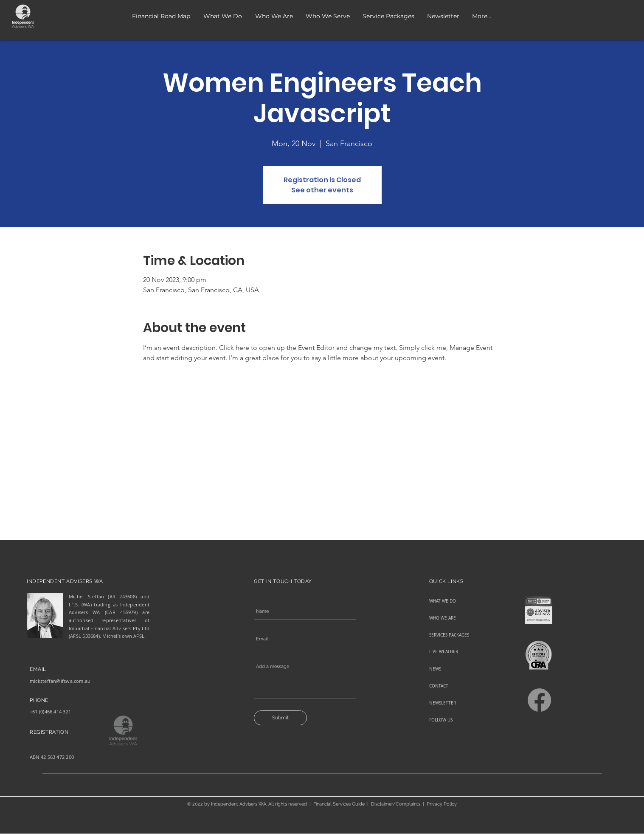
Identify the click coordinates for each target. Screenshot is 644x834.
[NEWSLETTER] (459, 703)
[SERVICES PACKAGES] (459, 635)
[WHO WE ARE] (459, 618)
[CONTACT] (459, 686)
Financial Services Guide (339, 804)
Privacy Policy (442, 804)
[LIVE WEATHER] (459, 652)
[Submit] (280, 718)
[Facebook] (539, 700)
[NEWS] (459, 669)
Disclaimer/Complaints (396, 804)
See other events (322, 190)
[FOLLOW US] (459, 720)
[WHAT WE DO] (459, 601)
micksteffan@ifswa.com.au (60, 681)
